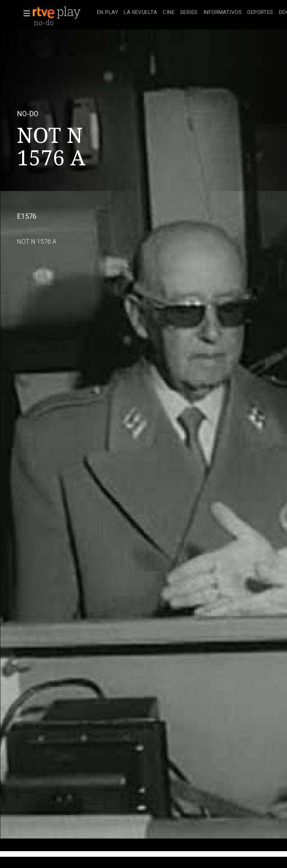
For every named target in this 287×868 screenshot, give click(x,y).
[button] (25, 13)
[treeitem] (107, 13)
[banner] (63, 13)
